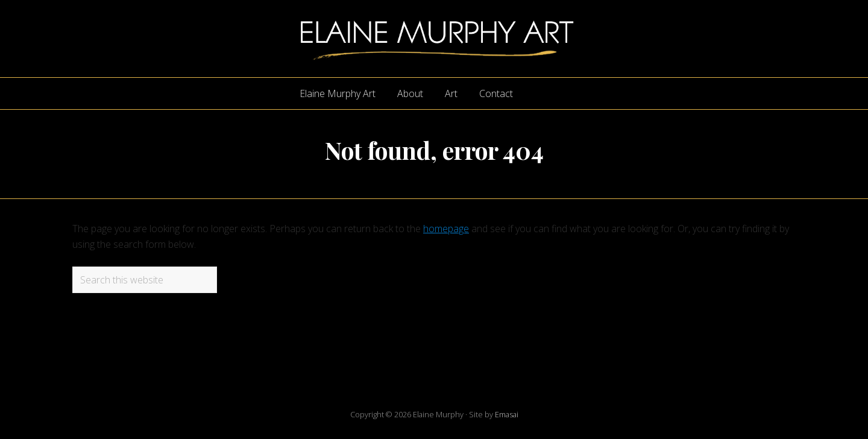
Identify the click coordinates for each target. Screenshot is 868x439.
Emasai (507, 414)
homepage (446, 229)
